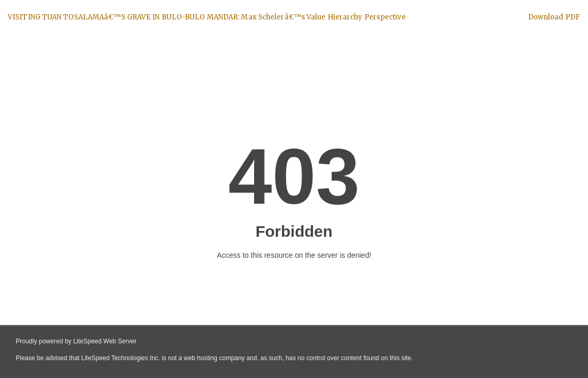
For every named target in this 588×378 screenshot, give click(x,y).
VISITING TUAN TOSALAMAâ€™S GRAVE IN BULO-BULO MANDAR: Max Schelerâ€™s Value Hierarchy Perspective (207, 17)
